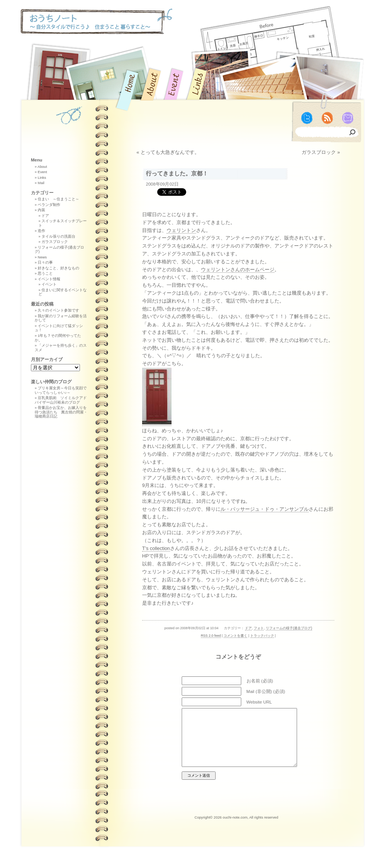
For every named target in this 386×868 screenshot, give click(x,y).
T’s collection (156, 548)
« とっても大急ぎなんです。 (168, 152)
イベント (49, 284)
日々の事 (45, 262)
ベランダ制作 (49, 205)
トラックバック (262, 636)
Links (42, 177)
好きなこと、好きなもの (58, 268)
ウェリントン (181, 230)
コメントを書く (235, 636)
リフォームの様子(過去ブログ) (289, 628)
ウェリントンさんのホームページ (238, 270)
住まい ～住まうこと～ (58, 199)
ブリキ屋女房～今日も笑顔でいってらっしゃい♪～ (61, 390)
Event (42, 172)
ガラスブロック (55, 242)
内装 (41, 210)
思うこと (45, 273)
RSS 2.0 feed (211, 636)
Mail (41, 183)
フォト (259, 628)
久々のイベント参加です (58, 310)
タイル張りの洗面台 (58, 236)
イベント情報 (49, 279)
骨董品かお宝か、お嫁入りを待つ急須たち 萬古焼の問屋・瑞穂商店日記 (61, 412)
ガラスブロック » (321, 152)
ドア (248, 628)
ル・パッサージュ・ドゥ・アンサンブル (265, 509)
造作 (41, 231)
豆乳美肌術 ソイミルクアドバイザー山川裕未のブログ (61, 400)
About (42, 167)
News (42, 257)
